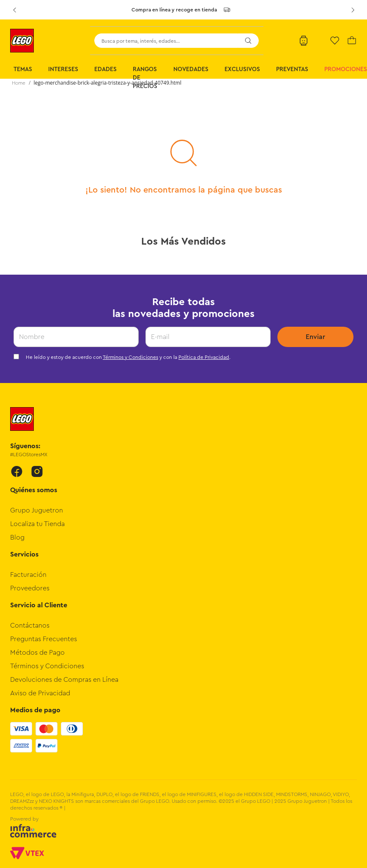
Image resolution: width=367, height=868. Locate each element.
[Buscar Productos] (248, 41)
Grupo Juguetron (37, 510)
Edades (105, 69)
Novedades (191, 69)
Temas (23, 69)
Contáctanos (30, 626)
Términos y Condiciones (130, 357)
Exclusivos (242, 69)
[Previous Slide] (14, 10)
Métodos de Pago (37, 653)
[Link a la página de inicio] (19, 83)
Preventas (292, 69)
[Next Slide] (353, 10)
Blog (17, 537)
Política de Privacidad (204, 357)
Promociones (346, 69)
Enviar (315, 337)
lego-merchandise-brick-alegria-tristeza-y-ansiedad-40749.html (108, 83)
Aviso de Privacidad (40, 693)
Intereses (63, 69)
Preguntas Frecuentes (44, 639)
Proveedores (30, 588)
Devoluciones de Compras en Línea (64, 680)
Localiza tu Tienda (37, 524)
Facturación (28, 575)
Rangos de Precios (145, 78)
